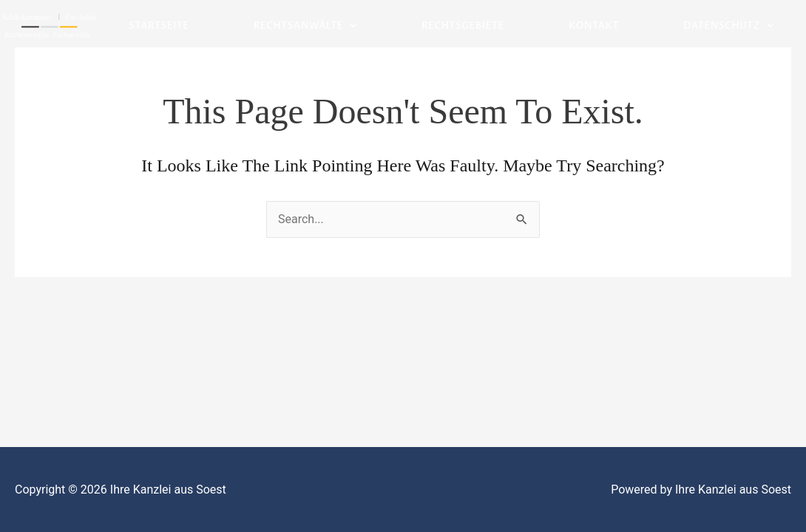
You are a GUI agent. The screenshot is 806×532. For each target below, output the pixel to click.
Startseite (159, 26)
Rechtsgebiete (463, 26)
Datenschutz (728, 26)
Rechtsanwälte (305, 26)
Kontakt (594, 26)
